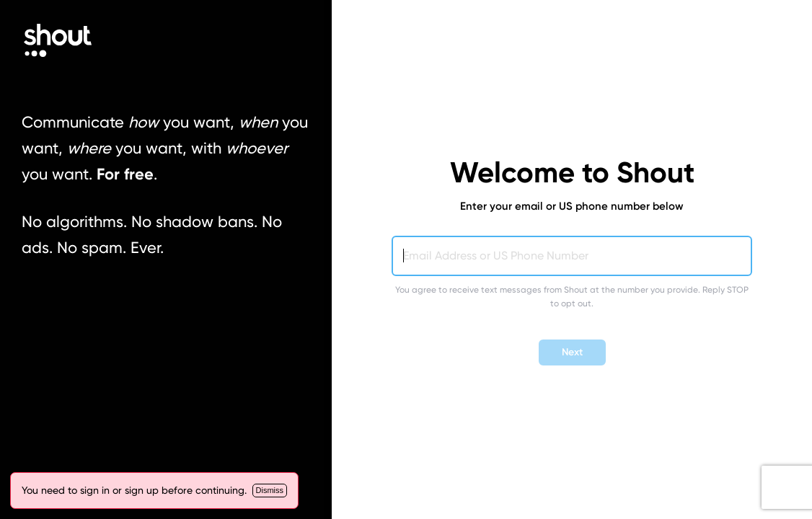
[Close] (270, 491)
